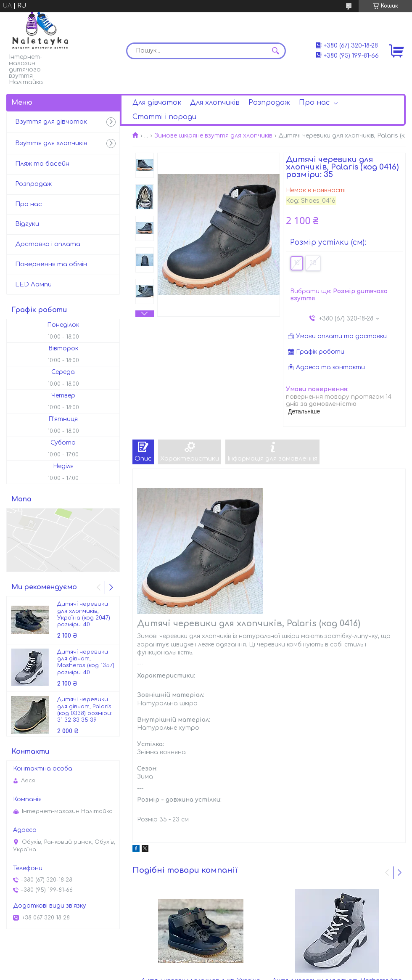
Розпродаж (269, 103)
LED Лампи (33, 285)
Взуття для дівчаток (51, 122)
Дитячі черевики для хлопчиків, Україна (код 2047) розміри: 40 (84, 614)
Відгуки (27, 224)
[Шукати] (275, 51)
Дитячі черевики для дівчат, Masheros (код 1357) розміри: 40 (86, 662)
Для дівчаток (157, 103)
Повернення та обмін (51, 264)
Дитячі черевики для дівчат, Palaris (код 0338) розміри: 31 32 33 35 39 (85, 710)
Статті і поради (164, 117)
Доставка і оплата (48, 244)
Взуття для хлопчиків (51, 143)
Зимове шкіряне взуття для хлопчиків (213, 136)
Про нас (314, 103)
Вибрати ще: (339, 295)
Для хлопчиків (215, 103)
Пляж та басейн (42, 164)
